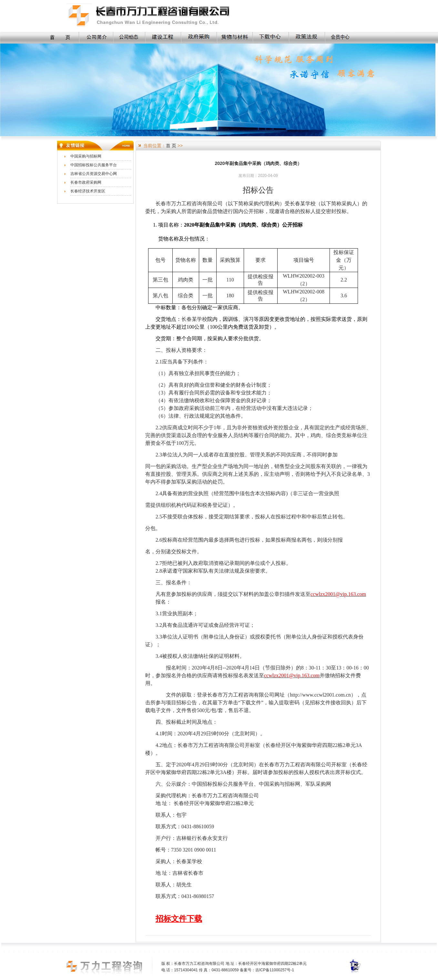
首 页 (171, 146)
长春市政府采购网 (86, 182)
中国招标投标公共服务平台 (94, 165)
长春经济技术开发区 (88, 191)
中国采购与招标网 (86, 156)
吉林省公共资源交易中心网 (94, 174)
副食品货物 (210, 211)
